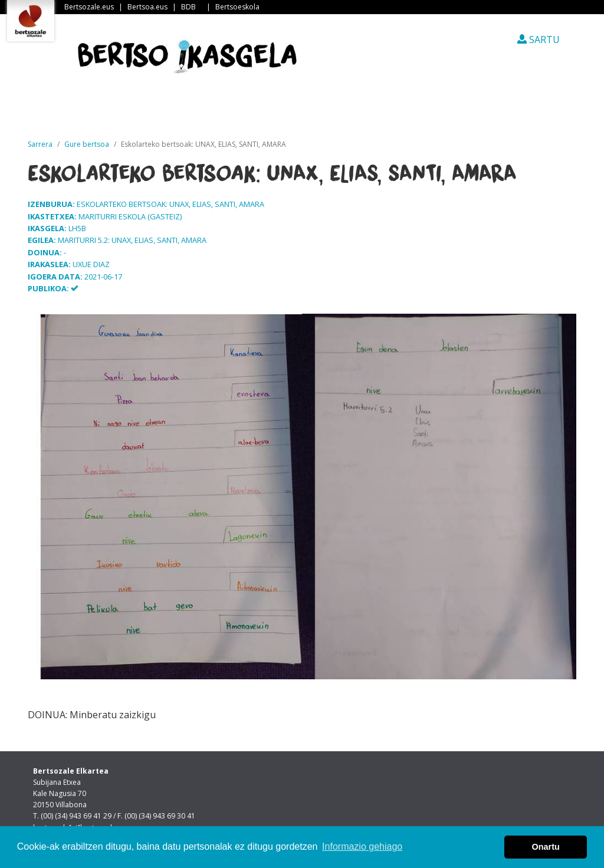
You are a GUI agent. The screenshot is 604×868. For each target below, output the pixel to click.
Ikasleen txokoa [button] (416, 111)
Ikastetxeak (315, 111)
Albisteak (152, 111)
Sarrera (77, 111)
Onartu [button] (546, 847)
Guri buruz (231, 111)
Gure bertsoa (87, 144)
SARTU (539, 40)
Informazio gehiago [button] (362, 846)
